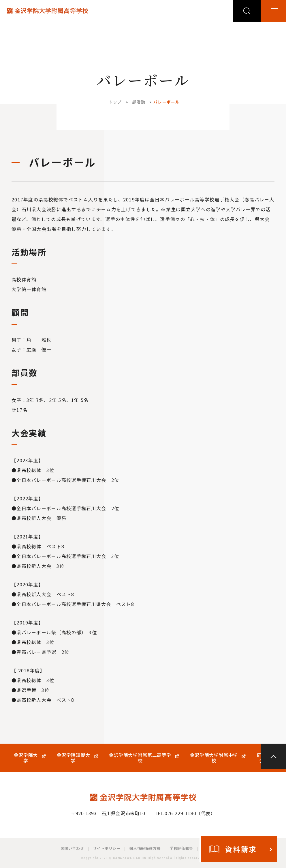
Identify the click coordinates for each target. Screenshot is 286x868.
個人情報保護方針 (145, 848)
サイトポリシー (107, 848)
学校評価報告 (181, 848)
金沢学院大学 (26, 758)
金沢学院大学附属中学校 (214, 758)
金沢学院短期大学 (74, 758)
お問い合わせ (72, 848)
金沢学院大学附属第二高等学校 (140, 758)
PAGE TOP (273, 756)
